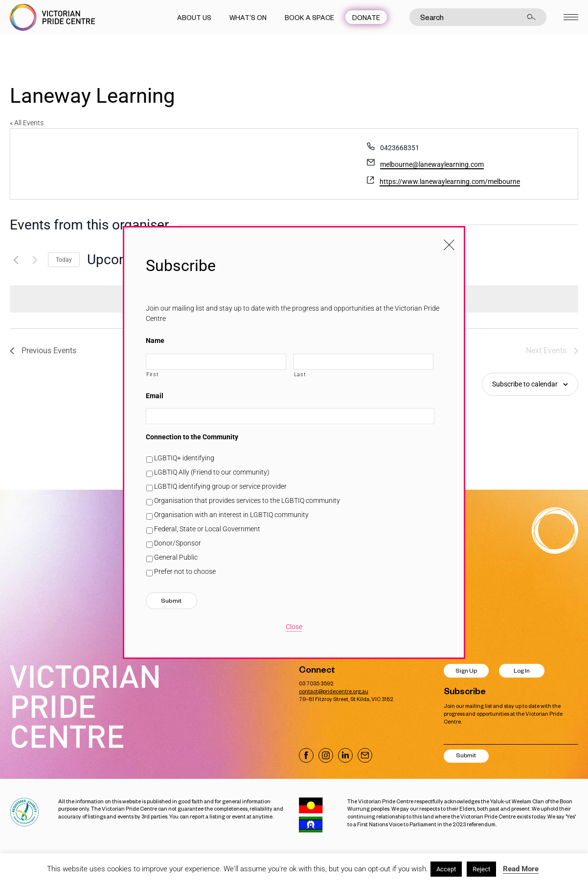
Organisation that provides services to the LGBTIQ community (247, 500)
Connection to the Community (192, 437)
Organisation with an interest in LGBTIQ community (231, 515)
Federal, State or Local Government (207, 529)
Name (155, 340)
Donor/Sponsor (178, 543)
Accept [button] (446, 869)
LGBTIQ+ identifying (184, 458)
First (152, 374)
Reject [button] (481, 869)
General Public (176, 557)
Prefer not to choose (185, 571)
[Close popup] (449, 242)
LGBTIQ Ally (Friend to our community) (212, 472)
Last (300, 374)
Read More (521, 869)
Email (155, 396)
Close (294, 627)
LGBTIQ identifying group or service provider (220, 486)
